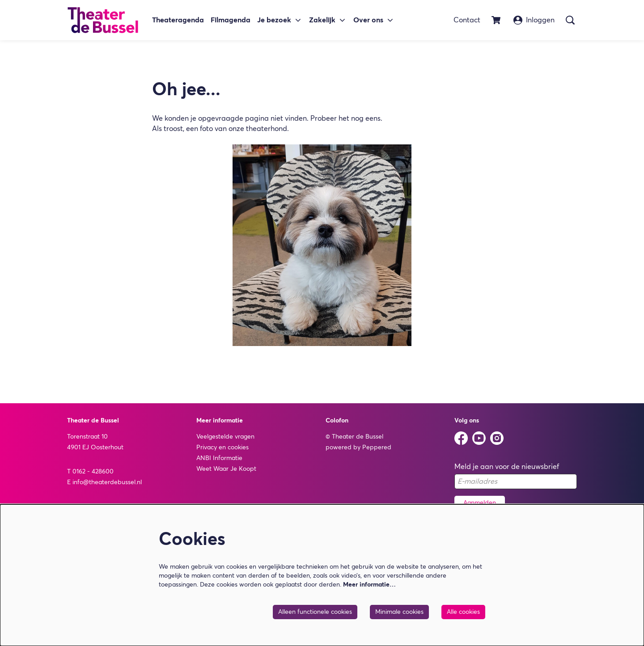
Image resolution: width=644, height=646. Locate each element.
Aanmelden (480, 503)
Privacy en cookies (222, 448)
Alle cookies (463, 612)
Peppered (377, 448)
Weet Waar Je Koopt (226, 469)
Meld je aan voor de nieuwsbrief (507, 467)
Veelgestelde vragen (225, 437)
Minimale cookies (399, 612)
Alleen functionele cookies (315, 612)
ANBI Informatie (219, 458)
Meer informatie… (369, 585)
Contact (467, 20)
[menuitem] (178, 20)
